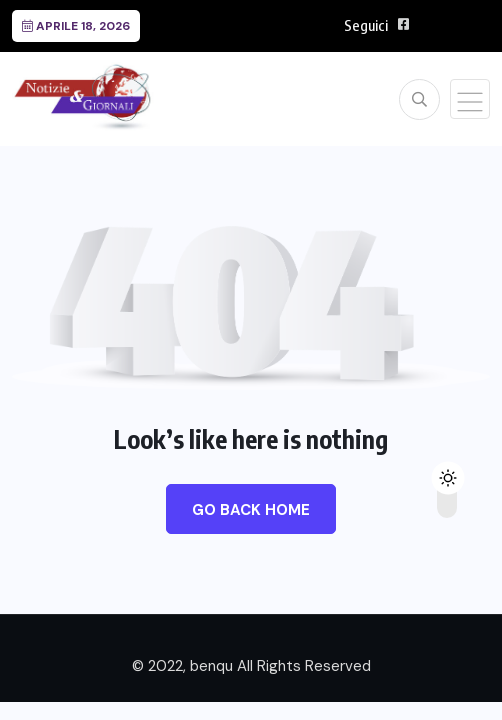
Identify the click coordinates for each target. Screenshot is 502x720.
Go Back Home (251, 510)
